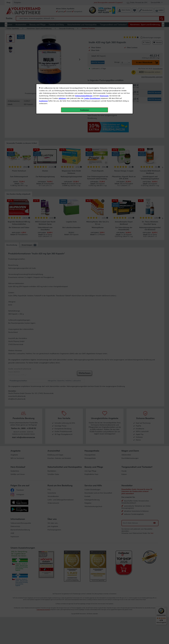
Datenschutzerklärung (84, 53)
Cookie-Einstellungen (92, 55)
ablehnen (62, 55)
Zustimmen (43, 58)
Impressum (104, 53)
